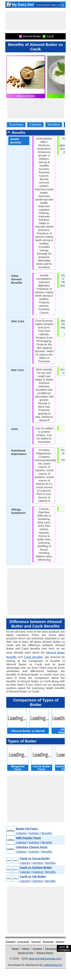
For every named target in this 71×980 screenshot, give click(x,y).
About (26, 949)
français (36, 942)
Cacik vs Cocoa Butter (35, 858)
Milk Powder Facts (28, 838)
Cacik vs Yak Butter (33, 876)
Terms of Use (25, 953)
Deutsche (48, 942)
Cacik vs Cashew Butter (36, 867)
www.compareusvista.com (45, 958)
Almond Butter (26, 96)
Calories (35, 125)
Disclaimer (51, 949)
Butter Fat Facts (27, 829)
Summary (16, 125)
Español (11, 942)
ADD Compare (64, 948)
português (23, 942)
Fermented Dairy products (52, 5)
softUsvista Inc (53, 965)
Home (15, 949)
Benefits (47, 833)
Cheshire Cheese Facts (32, 847)
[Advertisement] (36, 21)
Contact (37, 949)
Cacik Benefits (33, 657)
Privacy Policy (45, 953)
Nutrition (54, 125)
